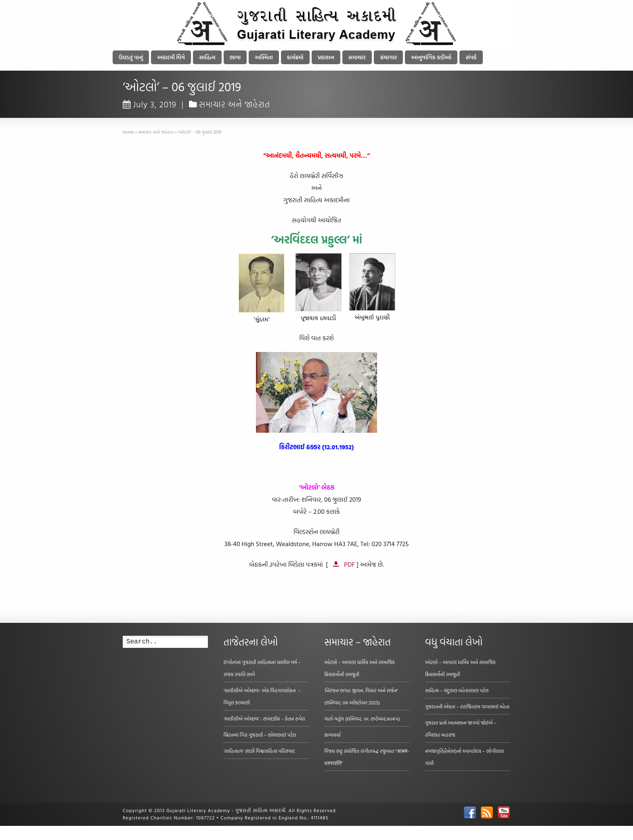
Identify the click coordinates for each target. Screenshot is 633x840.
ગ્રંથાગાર (388, 57)
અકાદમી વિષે (171, 57)
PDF (349, 564)
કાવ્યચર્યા (332, 735)
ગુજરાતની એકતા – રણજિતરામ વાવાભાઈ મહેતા (467, 706)
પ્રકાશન (326, 57)
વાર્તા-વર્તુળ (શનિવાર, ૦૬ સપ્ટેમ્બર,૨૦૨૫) (362, 719)
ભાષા (235, 57)
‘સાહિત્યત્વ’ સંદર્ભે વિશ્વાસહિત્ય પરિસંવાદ (259, 751)
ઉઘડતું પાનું (131, 57)
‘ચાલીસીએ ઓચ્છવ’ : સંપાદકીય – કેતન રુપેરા (264, 719)
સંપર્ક (471, 57)
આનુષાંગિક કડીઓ (431, 57)
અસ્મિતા (264, 57)
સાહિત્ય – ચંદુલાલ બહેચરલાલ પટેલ (457, 690)
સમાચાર (357, 57)
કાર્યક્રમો (295, 57)
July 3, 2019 (150, 104)
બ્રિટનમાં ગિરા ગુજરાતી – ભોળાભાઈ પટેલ (260, 735)
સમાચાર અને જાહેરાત (235, 104)
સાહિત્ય (207, 57)
